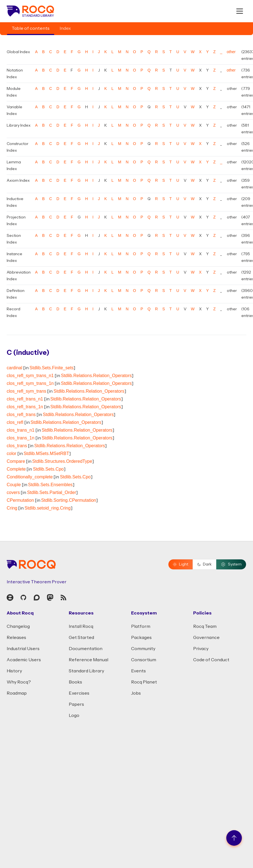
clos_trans (17, 446)
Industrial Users (23, 649)
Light (180, 564)
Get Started (81, 638)
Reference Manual (89, 660)
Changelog (18, 626)
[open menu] (240, 11)
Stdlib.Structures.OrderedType (62, 461)
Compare (16, 461)
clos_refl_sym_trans (26, 391)
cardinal (14, 368)
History (14, 671)
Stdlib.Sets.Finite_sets (51, 368)
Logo (74, 715)
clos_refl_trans (21, 415)
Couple (14, 485)
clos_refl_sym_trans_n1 (30, 376)
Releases (16, 638)
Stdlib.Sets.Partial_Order (51, 492)
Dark (204, 564)
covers (13, 492)
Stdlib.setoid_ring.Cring (47, 508)
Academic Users (24, 660)
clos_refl (15, 422)
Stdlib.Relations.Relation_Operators (96, 376)
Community (143, 649)
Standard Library (86, 671)
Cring (12, 508)
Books (75, 682)
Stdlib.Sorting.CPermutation (69, 500)
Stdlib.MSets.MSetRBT (46, 453)
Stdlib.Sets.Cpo (48, 469)
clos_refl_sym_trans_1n (30, 383)
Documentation (86, 649)
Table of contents (31, 28)
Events (138, 671)
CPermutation (20, 500)
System (231, 564)
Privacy (201, 649)
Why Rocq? (19, 682)
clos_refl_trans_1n (25, 407)
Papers (76, 704)
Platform (141, 626)
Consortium (144, 660)
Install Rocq (81, 626)
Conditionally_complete (30, 477)
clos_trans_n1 (21, 430)
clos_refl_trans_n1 (25, 399)
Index (65, 28)
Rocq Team (205, 626)
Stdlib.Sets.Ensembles (50, 485)
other (231, 52)
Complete (16, 469)
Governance (206, 638)
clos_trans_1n (21, 438)
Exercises (79, 693)
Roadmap (17, 693)
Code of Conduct (211, 660)
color (12, 453)
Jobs (136, 693)
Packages (141, 638)
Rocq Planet (144, 682)
